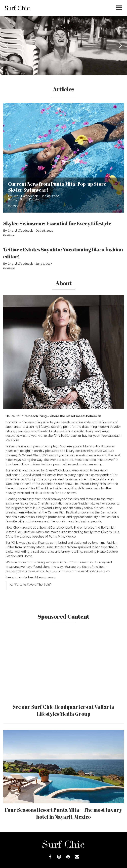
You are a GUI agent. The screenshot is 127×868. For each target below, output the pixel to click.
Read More (14, 206)
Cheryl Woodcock (25, 196)
